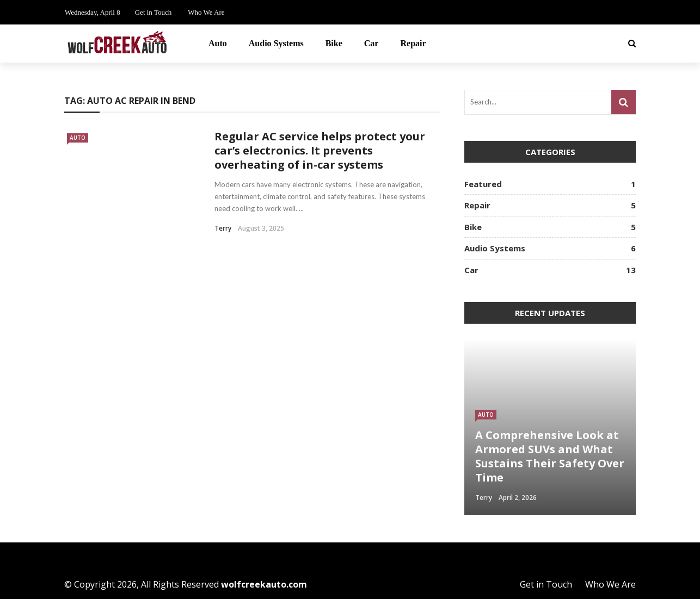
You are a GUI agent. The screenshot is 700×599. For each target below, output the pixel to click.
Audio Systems (276, 43)
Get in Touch (153, 12)
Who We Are (206, 12)
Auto (218, 43)
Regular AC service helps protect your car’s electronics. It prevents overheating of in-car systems (320, 150)
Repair (413, 43)
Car (372, 43)
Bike (334, 43)
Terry (223, 228)
